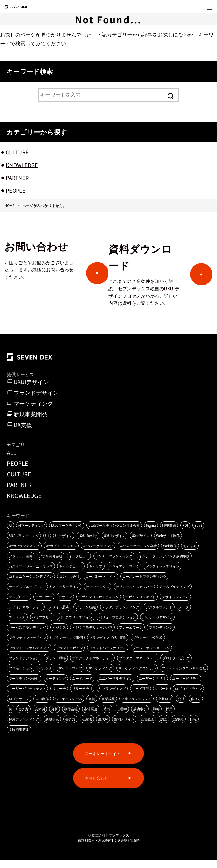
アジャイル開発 (21, 564)
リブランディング (112, 697)
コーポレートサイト (101, 584)
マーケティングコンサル (137, 676)
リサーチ (59, 697)
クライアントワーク (124, 574)
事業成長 (108, 707)
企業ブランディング (136, 707)
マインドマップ (70, 676)
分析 (55, 717)
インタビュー (79, 564)
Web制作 (170, 554)
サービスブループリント (27, 595)
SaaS (198, 533)
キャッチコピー (71, 574)
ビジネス (59, 635)
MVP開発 (169, 533)
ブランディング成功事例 (108, 646)
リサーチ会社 (82, 697)
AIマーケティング (32, 533)
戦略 (156, 717)
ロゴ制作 (42, 707)
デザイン (65, 605)
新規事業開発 (27, 423)
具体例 (40, 717)
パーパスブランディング (27, 635)
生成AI (103, 727)
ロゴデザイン (19, 707)
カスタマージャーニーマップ (31, 574)
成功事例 (140, 717)
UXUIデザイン (28, 390)
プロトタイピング (176, 666)
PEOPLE (16, 190)
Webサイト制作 (168, 544)
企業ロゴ (165, 707)
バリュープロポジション (117, 625)
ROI (185, 533)
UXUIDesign (88, 544)
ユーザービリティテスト (27, 697)
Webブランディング (24, 554)
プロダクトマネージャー (138, 666)
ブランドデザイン (33, 401)
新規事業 (52, 727)
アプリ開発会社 (51, 564)
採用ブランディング (24, 727)
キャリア (96, 574)
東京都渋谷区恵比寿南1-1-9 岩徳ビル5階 (109, 848)
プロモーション (21, 676)
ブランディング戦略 (148, 646)
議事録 (179, 727)
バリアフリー (42, 625)
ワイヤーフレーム (69, 707)
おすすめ (190, 554)
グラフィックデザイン (162, 574)
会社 (181, 707)
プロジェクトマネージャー (92, 666)
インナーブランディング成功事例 (164, 564)
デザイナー (44, 605)
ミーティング (56, 686)
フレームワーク (131, 635)
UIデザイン (64, 544)
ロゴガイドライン (188, 697)
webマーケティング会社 (138, 554)
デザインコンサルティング (99, 605)
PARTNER (17, 178)
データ (184, 615)
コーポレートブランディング (144, 584)
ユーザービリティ (186, 686)
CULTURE (17, 152)
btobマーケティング (67, 533)
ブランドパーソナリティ (108, 656)
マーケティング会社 (24, 686)
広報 (107, 717)
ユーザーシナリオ (152, 686)
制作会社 (71, 717)
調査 (164, 727)
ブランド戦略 (56, 666)
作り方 (196, 707)
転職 (193, 727)
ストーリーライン (66, 595)
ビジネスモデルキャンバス (92, 635)
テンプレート (19, 605)
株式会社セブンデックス (110, 843)
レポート (162, 697)
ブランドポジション (24, 666)
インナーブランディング (114, 564)
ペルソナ (45, 676)
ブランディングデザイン (27, 646)
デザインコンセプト (140, 605)
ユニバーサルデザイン (116, 686)
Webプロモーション (61, 554)
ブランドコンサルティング (29, 656)
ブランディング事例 (68, 646)
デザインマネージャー (26, 615)
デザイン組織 (86, 615)
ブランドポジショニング (151, 656)
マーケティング (30, 412)
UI (47, 544)
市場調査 (91, 717)
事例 (92, 707)
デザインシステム (175, 605)
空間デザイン (124, 727)
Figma (151, 533)
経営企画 (147, 727)
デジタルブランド (159, 615)
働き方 (23, 717)
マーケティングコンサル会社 (184, 676)
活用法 (87, 727)
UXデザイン (141, 544)
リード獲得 (140, 697)
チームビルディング (174, 595)
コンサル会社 (69, 584)
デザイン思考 (59, 615)
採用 (169, 717)
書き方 (70, 727)
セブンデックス (97, 595)
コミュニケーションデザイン (31, 584)
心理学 (122, 717)
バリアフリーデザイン (75, 625)
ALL (12, 461)
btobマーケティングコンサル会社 (114, 533)
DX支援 (19, 433)
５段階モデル (19, 737)
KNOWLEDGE (22, 165)
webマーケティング (98, 554)
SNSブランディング (24, 544)
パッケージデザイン (157, 625)
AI (10, 533)
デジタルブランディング (121, 615)
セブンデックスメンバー (134, 595)
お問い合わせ (97, 786)
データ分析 (17, 625)
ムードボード (82, 686)
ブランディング (161, 635)
